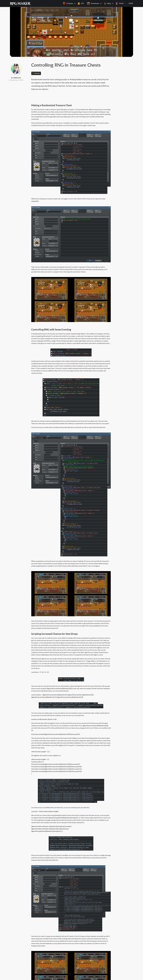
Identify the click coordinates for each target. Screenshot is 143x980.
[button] (69, 3)
